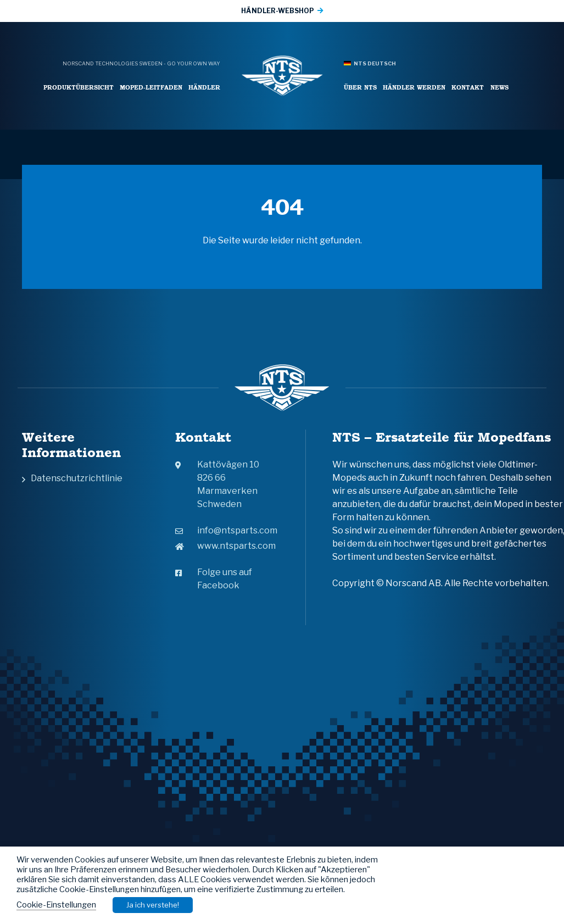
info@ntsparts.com (226, 530)
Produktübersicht (79, 87)
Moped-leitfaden (151, 87)
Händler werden (414, 87)
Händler (204, 87)
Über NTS (360, 87)
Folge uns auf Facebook (214, 579)
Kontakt (468, 87)
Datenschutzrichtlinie (77, 478)
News (499, 87)
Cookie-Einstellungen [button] (56, 905)
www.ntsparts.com (225, 546)
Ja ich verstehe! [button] (153, 905)
